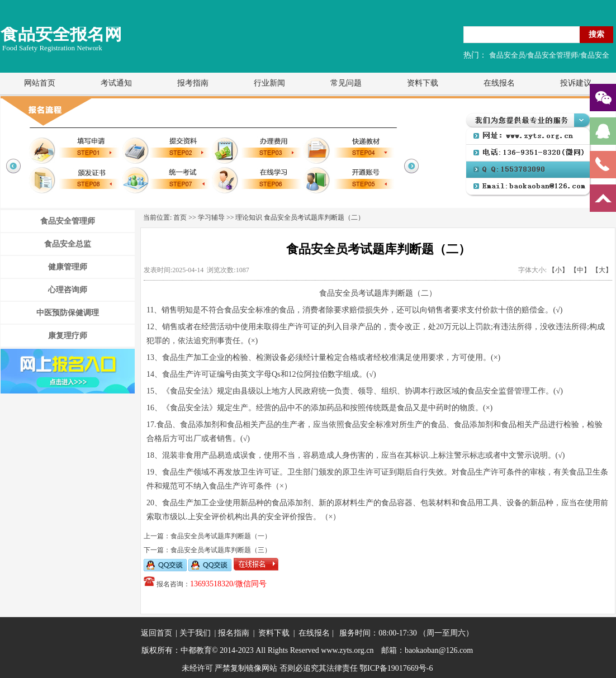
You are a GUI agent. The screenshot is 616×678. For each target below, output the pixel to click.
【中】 (580, 270)
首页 (180, 217)
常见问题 (346, 83)
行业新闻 (269, 83)
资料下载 (423, 83)
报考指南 (193, 83)
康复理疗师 (68, 336)
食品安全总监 (68, 244)
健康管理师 (68, 267)
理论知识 (249, 217)
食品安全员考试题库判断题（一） (221, 536)
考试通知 (116, 83)
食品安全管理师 (68, 221)
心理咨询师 (68, 290)
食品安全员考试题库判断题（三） (221, 550)
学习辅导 (211, 217)
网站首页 (40, 83)
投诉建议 (576, 83)
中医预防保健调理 (68, 313)
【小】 (558, 270)
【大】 (602, 270)
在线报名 (499, 83)
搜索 (596, 34)
